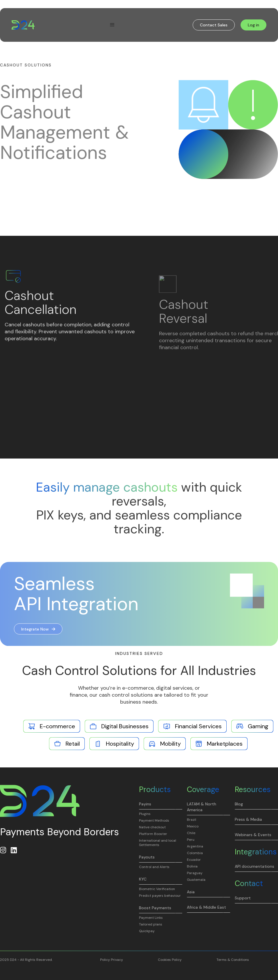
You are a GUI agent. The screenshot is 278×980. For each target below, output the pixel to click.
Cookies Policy (170, 960)
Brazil (192, 820)
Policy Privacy (112, 960)
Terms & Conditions (233, 960)
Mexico (193, 826)
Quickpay (147, 931)
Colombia (195, 853)
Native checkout (152, 827)
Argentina (195, 846)
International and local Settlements (158, 843)
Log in (253, 25)
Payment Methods (154, 821)
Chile (191, 833)
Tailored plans (151, 924)
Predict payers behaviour (160, 896)
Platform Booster (153, 834)
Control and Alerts (154, 867)
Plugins (145, 814)
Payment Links (151, 918)
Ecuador (194, 860)
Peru (191, 840)
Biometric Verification (157, 889)
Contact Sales (214, 25)
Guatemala (196, 880)
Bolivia (192, 866)
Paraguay (195, 873)
